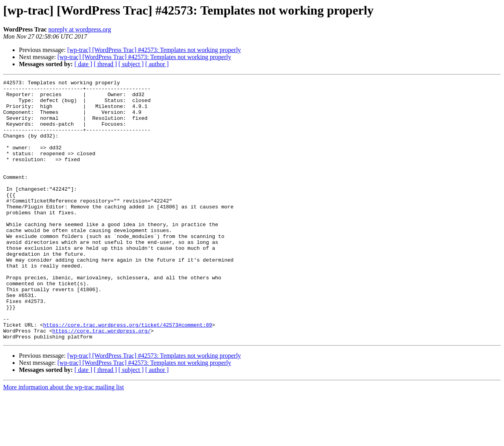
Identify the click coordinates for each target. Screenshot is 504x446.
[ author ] (157, 64)
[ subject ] (131, 64)
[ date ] (83, 64)
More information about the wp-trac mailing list (64, 439)
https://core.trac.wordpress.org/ (102, 381)
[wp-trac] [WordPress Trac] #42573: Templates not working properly (154, 50)
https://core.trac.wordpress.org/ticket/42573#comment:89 (127, 374)
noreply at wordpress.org (80, 29)
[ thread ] (105, 64)
